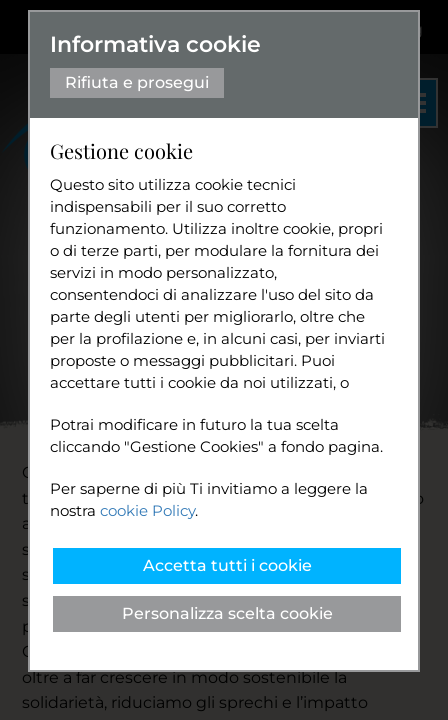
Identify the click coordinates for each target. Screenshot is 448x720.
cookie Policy (147, 510)
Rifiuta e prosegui (137, 82)
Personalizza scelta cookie (227, 613)
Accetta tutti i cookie (227, 565)
